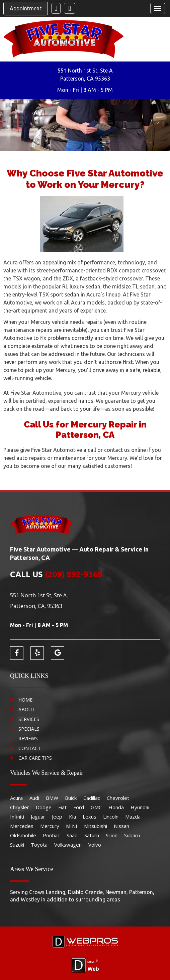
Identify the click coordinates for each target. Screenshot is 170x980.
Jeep (57, 817)
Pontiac (51, 835)
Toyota (39, 845)
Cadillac (92, 798)
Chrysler (20, 807)
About (27, 709)
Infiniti (17, 817)
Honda (116, 807)
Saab (72, 835)
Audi (34, 798)
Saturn (92, 835)
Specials (29, 729)
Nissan (121, 826)
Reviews (28, 739)
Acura (16, 798)
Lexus (90, 817)
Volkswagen (68, 845)
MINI (72, 826)
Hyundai (140, 807)
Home (25, 700)
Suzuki (17, 845)
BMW (52, 798)
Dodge (44, 807)
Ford (79, 807)
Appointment (26, 8)
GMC (96, 807)
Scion (112, 835)
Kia (72, 817)
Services (29, 719)
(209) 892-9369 (74, 574)
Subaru (132, 835)
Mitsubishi (96, 826)
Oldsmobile (23, 835)
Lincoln (111, 817)
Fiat (62, 807)
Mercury (50, 826)
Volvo (95, 845)
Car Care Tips (35, 758)
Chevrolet (118, 798)
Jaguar (38, 817)
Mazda (133, 817)
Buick (71, 798)
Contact (30, 748)
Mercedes (22, 826)
